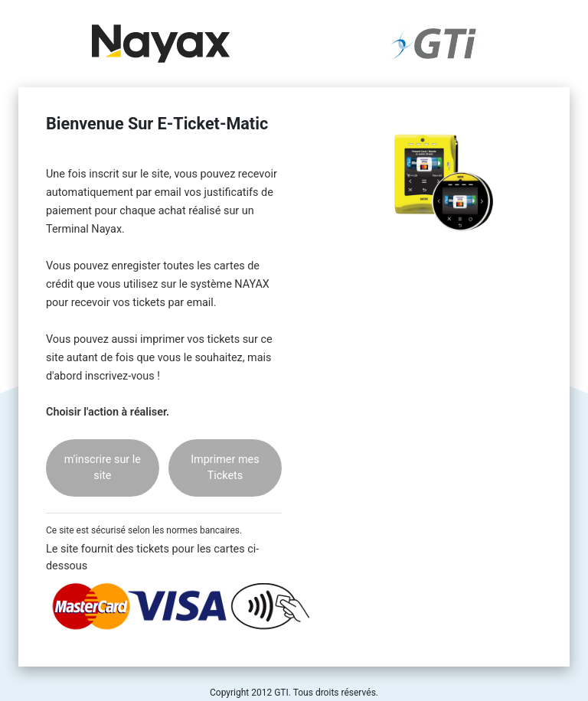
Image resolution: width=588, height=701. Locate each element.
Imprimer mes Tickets (225, 468)
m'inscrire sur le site (103, 468)
